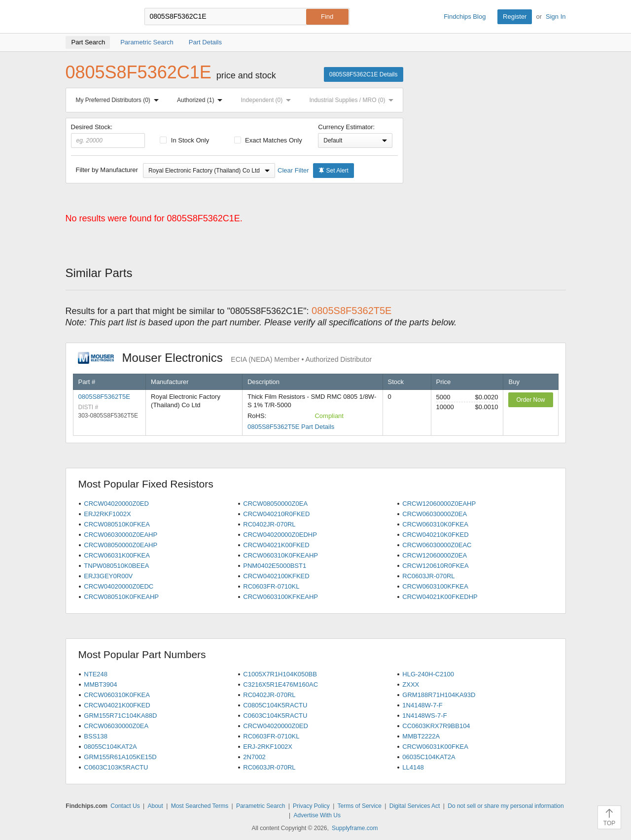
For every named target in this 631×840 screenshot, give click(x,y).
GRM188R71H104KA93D (439, 695)
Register (515, 17)
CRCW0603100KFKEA (435, 586)
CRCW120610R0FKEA (435, 566)
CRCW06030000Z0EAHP (121, 535)
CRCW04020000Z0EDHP (280, 535)
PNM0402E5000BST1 (275, 566)
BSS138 (96, 736)
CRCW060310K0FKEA (435, 524)
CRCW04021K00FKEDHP (440, 597)
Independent (268, 100)
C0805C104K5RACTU (275, 705)
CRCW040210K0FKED (435, 535)
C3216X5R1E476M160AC (280, 684)
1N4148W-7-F (422, 705)
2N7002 (254, 757)
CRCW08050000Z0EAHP (121, 545)
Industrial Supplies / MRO (353, 100)
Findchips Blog (465, 17)
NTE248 (96, 674)
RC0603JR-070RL (428, 576)
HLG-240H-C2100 (428, 674)
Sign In (556, 17)
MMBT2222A (421, 736)
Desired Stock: (108, 136)
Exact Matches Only (268, 140)
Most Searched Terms (200, 806)
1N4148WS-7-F (424, 716)
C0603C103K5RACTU (116, 767)
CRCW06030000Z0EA (435, 514)
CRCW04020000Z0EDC (119, 586)
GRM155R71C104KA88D (120, 716)
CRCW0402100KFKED (276, 576)
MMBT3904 (100, 684)
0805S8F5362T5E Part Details (291, 427)
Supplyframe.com (355, 828)
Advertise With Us (317, 815)
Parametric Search (261, 806)
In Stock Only (184, 140)
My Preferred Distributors (119, 100)
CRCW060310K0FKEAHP (280, 555)
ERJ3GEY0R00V (108, 576)
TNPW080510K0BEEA (116, 566)
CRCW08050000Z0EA (275, 504)
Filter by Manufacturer (107, 170)
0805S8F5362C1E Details (364, 74)
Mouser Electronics (225, 358)
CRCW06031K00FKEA (117, 555)
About (155, 806)
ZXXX (411, 684)
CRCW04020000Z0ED (116, 504)
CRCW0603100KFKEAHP (280, 597)
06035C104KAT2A (429, 757)
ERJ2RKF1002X (107, 514)
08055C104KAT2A (110, 747)
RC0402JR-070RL (269, 524)
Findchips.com (98, 17)
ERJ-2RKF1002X (268, 747)
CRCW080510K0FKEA (117, 524)
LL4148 (413, 767)
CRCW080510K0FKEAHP (121, 597)
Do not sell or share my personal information (506, 806)
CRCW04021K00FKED (276, 545)
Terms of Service (360, 806)
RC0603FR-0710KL (271, 586)
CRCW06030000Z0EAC (437, 545)
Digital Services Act (415, 806)
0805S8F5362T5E (105, 397)
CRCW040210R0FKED (276, 514)
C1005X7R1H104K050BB (280, 674)
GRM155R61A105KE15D (120, 757)
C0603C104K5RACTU (275, 716)
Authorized (202, 100)
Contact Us (125, 806)
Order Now (530, 400)
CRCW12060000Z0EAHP (439, 504)
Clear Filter (293, 170)
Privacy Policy (311, 806)
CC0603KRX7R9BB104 (436, 726)
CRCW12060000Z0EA (435, 555)
